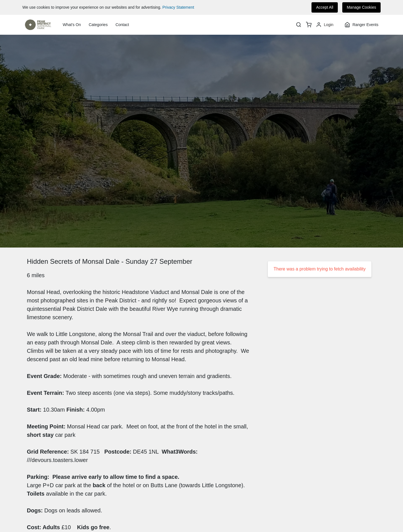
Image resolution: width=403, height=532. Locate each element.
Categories (98, 25)
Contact (122, 25)
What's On (72, 25)
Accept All (324, 7)
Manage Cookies (361, 7)
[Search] (299, 25)
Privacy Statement (178, 7)
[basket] (309, 25)
